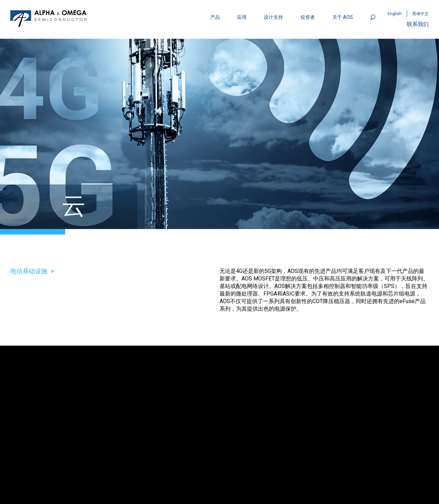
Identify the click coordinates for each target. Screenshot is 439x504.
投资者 (308, 17)
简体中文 (420, 14)
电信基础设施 (29, 271)
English (395, 14)
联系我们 (418, 24)
